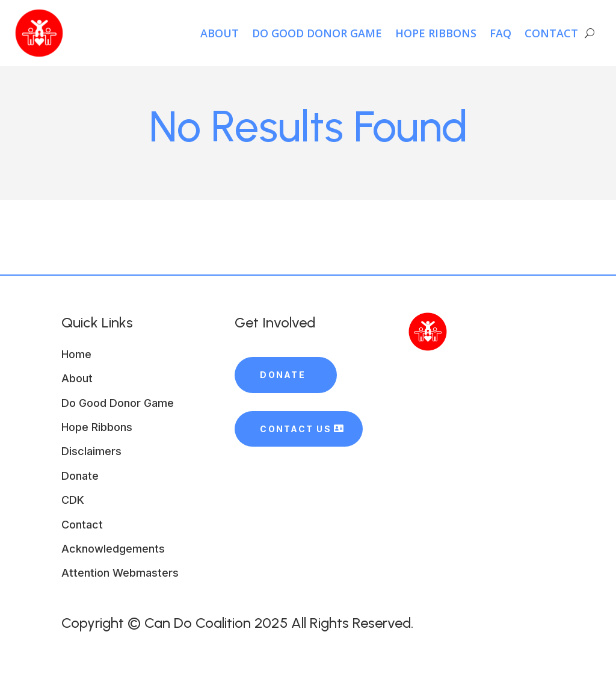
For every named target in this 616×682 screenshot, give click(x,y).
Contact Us (295, 429)
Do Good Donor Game (317, 33)
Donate (282, 375)
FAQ (500, 33)
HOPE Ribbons (436, 33)
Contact (551, 33)
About (220, 33)
